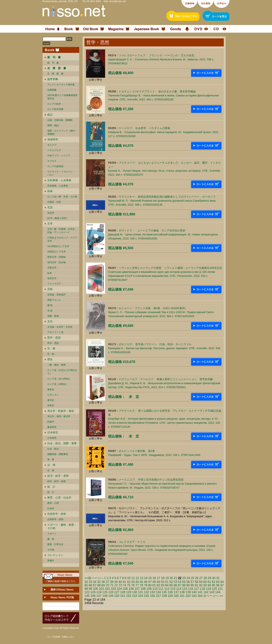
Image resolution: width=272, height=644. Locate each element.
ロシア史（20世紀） (58, 384)
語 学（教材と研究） (58, 218)
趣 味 (51, 539)
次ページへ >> (213, 596)
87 (180, 585)
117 (197, 589)
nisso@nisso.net (117, 1)
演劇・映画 (53, 316)
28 (205, 578)
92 (201, 585)
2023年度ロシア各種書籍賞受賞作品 (62, 97)
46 (146, 582)
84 (167, 585)
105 (125, 589)
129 (129, 592)
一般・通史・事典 (56, 365)
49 (158, 582)
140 (194, 592)
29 (209, 578)
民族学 (51, 422)
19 (167, 578)
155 (147, 596)
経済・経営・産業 (58, 476)
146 (93, 596)
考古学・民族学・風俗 (61, 411)
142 (206, 592)
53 (175, 582)
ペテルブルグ (54, 150)
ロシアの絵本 (54, 104)
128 (123, 592)
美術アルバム (54, 300)
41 (124, 582)
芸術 (50, 289)
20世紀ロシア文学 (57, 252)
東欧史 (51, 389)
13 (142, 578)
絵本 (50, 273)
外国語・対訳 (54, 202)
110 (155, 589)
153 (135, 596)
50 (163, 582)
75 (129, 585)
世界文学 (52, 278)
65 (86, 585)
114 (179, 589)
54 (180, 582)
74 (124, 585)
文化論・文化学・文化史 (60, 327)
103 (113, 589)
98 (86, 589)
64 (222, 582)
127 (117, 592)
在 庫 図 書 (55, 74)
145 (87, 596)
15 (150, 578)
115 (185, 589)
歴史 (50, 359)
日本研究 (53, 432)
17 (159, 578)
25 (192, 578)
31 (218, 578)
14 (146, 578)
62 (214, 582)
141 (200, 592)
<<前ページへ (94, 578)
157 (158, 596)
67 (95, 585)
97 (222, 585)
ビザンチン (53, 395)
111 (161, 589)
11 (133, 578)
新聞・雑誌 (53, 125)
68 (99, 585)
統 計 (51, 487)
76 (133, 585)
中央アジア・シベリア (59, 156)
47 (150, 582)
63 (218, 582)
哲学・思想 (54, 338)
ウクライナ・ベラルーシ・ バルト (61, 173)
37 (107, 582)
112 (167, 589)
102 (107, 589)
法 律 (51, 465)
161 (182, 596)
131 (140, 592)
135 (164, 592)
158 (164, 596)
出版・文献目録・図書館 (60, 120)
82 (158, 585)
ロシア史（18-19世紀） (59, 379)
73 (120, 585)
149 (111, 596)
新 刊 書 (53, 63)
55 (184, 582)
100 (96, 589)
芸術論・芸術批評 (56, 295)
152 (129, 596)
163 (194, 596)
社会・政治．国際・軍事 (62, 443)
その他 (51, 550)
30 (214, 578)
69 (103, 585)
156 (152, 596)
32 (86, 582)
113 (173, 589)
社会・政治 (53, 449)
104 (119, 589)
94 (209, 585)
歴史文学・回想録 (56, 257)
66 (90, 585)
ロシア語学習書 (55, 109)
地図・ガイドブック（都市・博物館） (62, 132)
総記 (50, 115)
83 (163, 585)
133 (152, 592)
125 (105, 592)
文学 (50, 224)
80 (150, 585)
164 (200, 596)
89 (188, 585)
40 (120, 582)
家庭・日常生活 (55, 544)
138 (182, 592)
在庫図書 (52, 90)
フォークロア (54, 284)
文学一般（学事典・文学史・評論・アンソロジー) (62, 231)
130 (135, 592)
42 (129, 582)
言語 (50, 207)
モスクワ (52, 145)
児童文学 (52, 268)
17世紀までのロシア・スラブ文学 (62, 239)
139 (188, 592)
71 (112, 585)
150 (117, 596)
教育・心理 (53, 503)
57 (192, 582)
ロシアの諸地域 (55, 166)
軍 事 (51, 460)
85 (171, 585)
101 (102, 589)
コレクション (55, 555)
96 (218, 585)
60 (205, 582)
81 (154, 585)
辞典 (50, 191)
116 (191, 589)
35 (99, 582)
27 (201, 578)
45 (141, 582)
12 (137, 578)
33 (90, 582)
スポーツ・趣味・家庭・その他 (62, 526)
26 (197, 578)
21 (175, 578)
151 (123, 596)
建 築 (50, 305)
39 (116, 582)
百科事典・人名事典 (59, 180)
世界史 (51, 406)
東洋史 (51, 400)
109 (149, 589)
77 (137, 585)
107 (137, 589)
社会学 (51, 508)
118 (202, 589)
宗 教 (51, 348)
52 (171, 582)
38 (112, 582)
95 (214, 585)
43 (133, 582)
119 (208, 589)
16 (154, 578)
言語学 (51, 213)
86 (175, 585)
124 (99, 592)
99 (90, 589)
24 (188, 578)
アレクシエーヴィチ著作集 (61, 85)
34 (95, 582)
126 (111, 592)
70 (107, 585)
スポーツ (52, 534)
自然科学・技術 (57, 514)
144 (218, 592)
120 (214, 589)
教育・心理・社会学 (59, 498)
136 (170, 592)
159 (170, 596)
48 (154, 582)
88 (184, 585)
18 (163, 578)
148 (105, 596)
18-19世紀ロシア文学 (58, 246)
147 (99, 596)
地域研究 (53, 139)
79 (146, 585)
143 (212, 592)
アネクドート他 (55, 332)
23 (184, 578)
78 (141, 585)
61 (209, 582)
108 (143, 589)
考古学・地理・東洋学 (59, 416)
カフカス (52, 161)
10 (129, 578)
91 (197, 585)
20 (171, 578)
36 (103, 582)
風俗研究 (52, 427)
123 (93, 592)
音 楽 (50, 311)
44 (137, 582)
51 (167, 582)
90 (192, 585)
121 (220, 589)
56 (188, 582)
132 (147, 592)
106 (131, 589)
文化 (50, 321)
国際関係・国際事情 (58, 454)
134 (158, 592)
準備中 (51, 561)
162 (188, 596)
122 (87, 592)
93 (205, 585)
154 (140, 596)
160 (176, 596)
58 (197, 582)
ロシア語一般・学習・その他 (62, 197)
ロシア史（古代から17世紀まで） (62, 372)
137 (176, 592)
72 (116, 585)
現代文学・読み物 (56, 262)
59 (201, 582)
